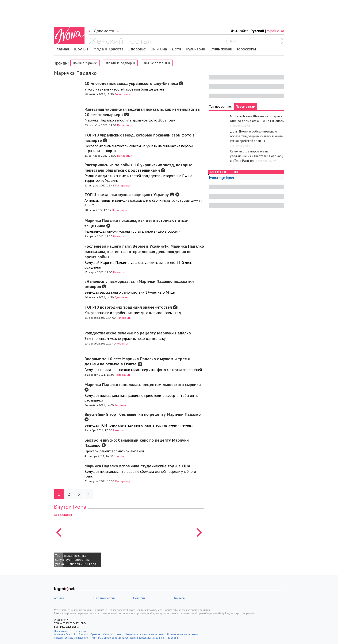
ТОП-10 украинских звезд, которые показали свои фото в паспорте (140, 138)
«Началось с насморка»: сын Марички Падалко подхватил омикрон (139, 284)
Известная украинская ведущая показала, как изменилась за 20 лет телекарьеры (142, 112)
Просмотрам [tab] (246, 106)
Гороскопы (246, 49)
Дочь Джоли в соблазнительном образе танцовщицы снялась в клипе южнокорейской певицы (256, 136)
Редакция (80, 631)
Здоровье (137, 49)
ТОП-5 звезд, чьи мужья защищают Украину (132, 195)
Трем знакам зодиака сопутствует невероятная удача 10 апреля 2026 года (76, 560)
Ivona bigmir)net (222, 178)
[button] (59, 539)
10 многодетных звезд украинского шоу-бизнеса (134, 83)
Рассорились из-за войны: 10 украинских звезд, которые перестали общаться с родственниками (138, 167)
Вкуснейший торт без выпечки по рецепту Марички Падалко (143, 417)
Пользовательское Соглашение (71, 638)
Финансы (179, 598)
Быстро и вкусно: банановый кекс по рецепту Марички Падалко (137, 443)
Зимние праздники (157, 63)
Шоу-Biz (81, 49)
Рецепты (122, 343)
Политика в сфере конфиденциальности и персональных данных (128, 638)
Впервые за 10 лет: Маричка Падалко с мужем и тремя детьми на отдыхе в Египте (137, 361)
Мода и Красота (108, 49)
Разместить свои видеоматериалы (145, 634)
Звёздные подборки (120, 63)
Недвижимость (104, 598)
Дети (176, 49)
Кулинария (195, 49)
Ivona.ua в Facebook (65, 634)
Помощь (83, 634)
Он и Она (159, 49)
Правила (95, 634)
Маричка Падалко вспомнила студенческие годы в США (137, 466)
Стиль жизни (221, 49)
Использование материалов (182, 634)
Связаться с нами (113, 634)
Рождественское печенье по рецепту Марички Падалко (138, 333)
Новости (119, 236)
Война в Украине (85, 63)
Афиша (59, 598)
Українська (275, 31)
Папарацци (125, 125)
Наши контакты (63, 631)
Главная (62, 49)
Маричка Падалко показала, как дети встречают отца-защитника (136, 223)
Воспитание (122, 94)
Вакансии (173, 638)
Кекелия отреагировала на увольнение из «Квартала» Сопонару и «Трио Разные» (257, 156)
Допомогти (104, 31)
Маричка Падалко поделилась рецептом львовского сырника (143, 387)
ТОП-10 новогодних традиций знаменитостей (131, 307)
